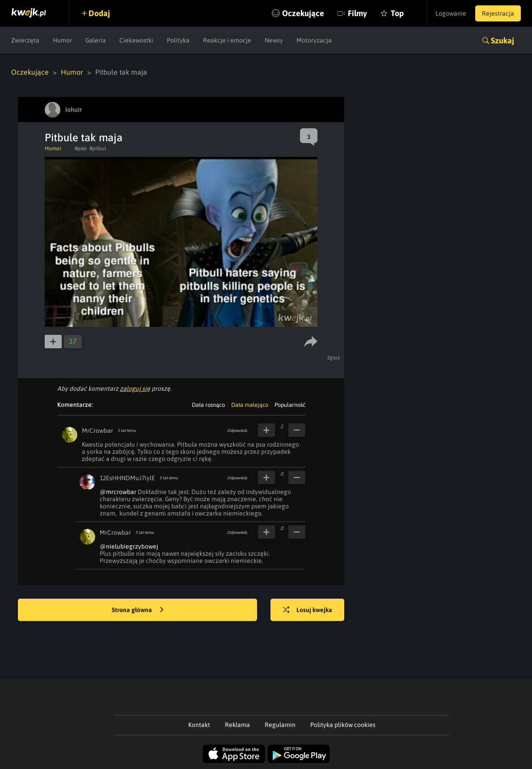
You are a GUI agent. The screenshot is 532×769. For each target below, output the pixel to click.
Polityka (178, 40)
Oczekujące (303, 13)
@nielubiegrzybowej (129, 546)
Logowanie (451, 13)
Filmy (357, 13)
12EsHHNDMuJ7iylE (127, 478)
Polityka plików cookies (343, 725)
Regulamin (280, 725)
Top (397, 13)
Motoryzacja (314, 40)
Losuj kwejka (308, 610)
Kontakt (199, 725)
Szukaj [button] (502, 40)
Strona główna (138, 610)
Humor (62, 40)
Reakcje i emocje (227, 40)
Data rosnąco (208, 405)
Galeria (96, 40)
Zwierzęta (25, 40)
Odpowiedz (237, 431)
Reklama (237, 725)
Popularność (290, 405)
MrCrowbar (97, 431)
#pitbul (98, 148)
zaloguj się (135, 389)
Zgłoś (334, 358)
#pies (81, 148)
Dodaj (99, 13)
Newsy (274, 40)
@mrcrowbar (118, 492)
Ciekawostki (136, 40)
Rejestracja (498, 13)
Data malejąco (250, 405)
